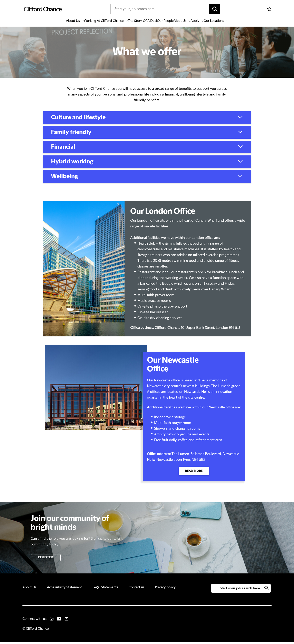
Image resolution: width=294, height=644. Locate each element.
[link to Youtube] (68, 621)
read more (194, 473)
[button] (215, 9)
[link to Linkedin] (60, 621)
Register (46, 560)
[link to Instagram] (52, 621)
